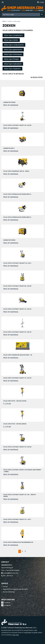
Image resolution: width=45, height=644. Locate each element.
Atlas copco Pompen (12, 59)
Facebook (6, 603)
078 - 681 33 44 (7, 576)
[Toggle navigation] (3, 2)
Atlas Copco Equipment (12, 69)
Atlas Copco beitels (11, 40)
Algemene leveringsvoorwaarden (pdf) (15, 589)
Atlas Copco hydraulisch (13, 64)
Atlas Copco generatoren (13, 50)
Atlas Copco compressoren (14, 45)
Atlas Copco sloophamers (13, 35)
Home (4, 21)
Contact (5, 586)
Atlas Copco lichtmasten (13, 54)
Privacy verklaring (9, 592)
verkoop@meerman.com (10, 573)
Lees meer (16, 635)
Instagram (6, 605)
